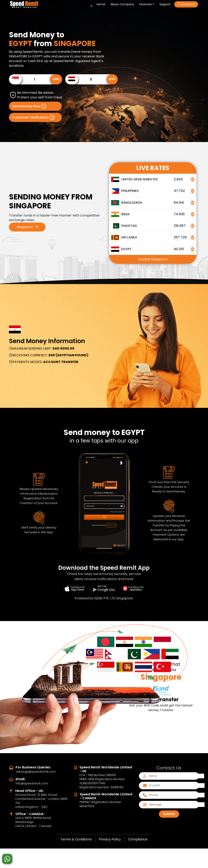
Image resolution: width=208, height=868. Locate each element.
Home (102, 4)
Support (165, 4)
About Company (122, 4)
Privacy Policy (110, 839)
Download (186, 4)
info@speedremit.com (32, 783)
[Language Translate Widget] (89, 6)
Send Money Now (29, 106)
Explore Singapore (153, 259)
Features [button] (146, 4)
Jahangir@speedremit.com (36, 772)
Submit (169, 814)
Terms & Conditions (76, 839)
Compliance (138, 839)
